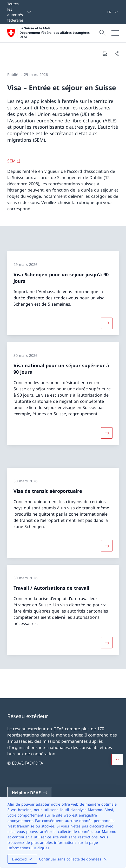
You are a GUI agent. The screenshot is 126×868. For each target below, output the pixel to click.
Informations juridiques (28, 848)
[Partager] (116, 54)
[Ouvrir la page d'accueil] (53, 33)
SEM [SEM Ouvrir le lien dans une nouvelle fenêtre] (12, 161)
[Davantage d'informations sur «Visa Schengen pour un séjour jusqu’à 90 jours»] (107, 323)
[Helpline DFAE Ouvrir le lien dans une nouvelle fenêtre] (30, 793)
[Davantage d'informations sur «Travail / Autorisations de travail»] (107, 643)
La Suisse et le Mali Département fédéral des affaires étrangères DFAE (55, 33)
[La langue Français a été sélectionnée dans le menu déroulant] (112, 12)
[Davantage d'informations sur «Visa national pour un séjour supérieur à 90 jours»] (107, 433)
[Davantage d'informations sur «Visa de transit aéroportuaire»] (107, 545)
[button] (117, 759)
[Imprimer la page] (105, 54)
